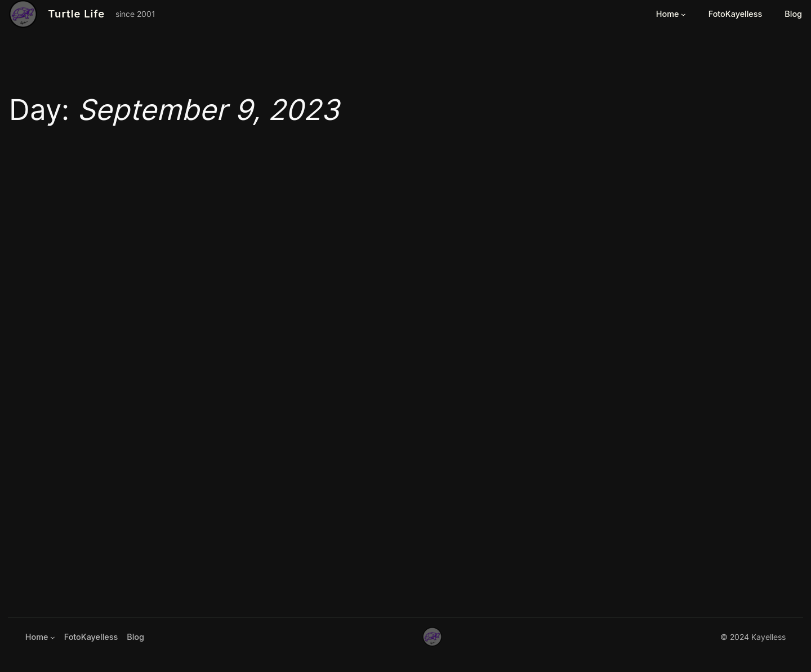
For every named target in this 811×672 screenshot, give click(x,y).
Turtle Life (76, 14)
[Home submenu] (683, 14)
